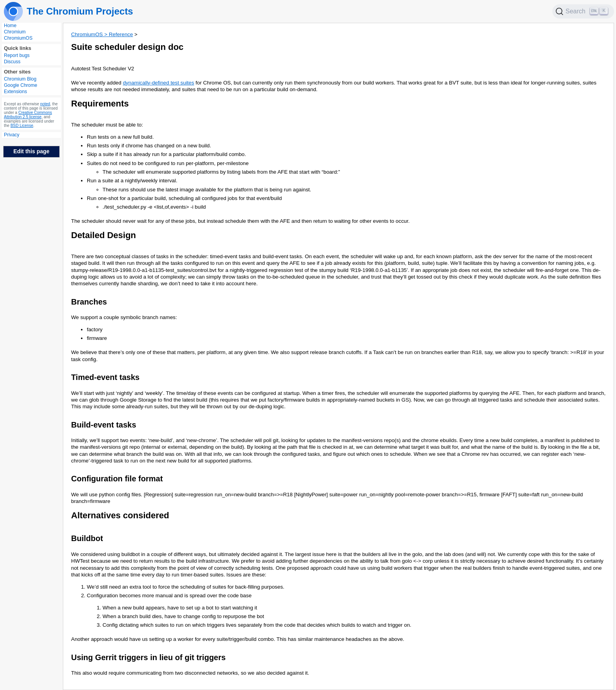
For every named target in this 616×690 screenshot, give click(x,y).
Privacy (12, 135)
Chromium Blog (20, 79)
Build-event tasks (104, 425)
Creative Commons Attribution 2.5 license (28, 115)
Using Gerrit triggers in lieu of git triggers (148, 657)
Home (10, 26)
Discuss (12, 62)
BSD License (22, 126)
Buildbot (87, 538)
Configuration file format (117, 479)
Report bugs (17, 55)
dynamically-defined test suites (159, 83)
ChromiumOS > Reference (102, 34)
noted (45, 104)
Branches (89, 302)
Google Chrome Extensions (21, 88)
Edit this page (31, 151)
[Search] (583, 11)
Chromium (15, 32)
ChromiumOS (18, 38)
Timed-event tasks (105, 377)
